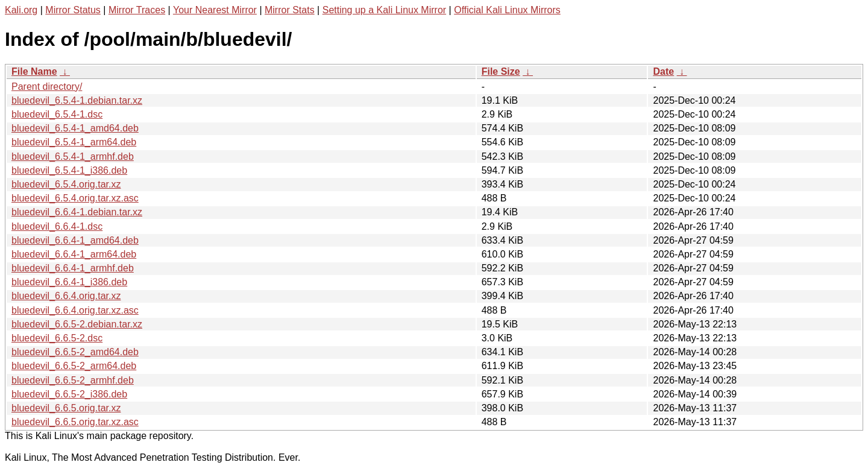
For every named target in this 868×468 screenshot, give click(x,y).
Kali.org (21, 10)
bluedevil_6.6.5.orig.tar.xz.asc (75, 422)
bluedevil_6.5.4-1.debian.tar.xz (77, 100)
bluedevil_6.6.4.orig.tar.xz (66, 296)
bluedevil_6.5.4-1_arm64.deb (74, 142)
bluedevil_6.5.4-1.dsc (57, 114)
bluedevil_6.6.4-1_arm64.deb (74, 254)
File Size (501, 71)
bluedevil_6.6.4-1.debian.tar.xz (77, 212)
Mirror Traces (137, 10)
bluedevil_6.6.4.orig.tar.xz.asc (75, 310)
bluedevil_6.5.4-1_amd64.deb (75, 128)
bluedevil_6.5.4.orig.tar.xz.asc (75, 198)
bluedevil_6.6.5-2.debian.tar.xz (77, 324)
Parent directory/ (47, 87)
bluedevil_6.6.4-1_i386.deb (69, 282)
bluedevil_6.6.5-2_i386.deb (69, 394)
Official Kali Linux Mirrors (507, 10)
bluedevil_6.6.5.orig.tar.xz (66, 408)
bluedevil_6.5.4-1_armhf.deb (73, 157)
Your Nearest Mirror (215, 10)
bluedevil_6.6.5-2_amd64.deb (75, 352)
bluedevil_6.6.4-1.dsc (57, 226)
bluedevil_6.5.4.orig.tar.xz (66, 184)
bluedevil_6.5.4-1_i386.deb (69, 170)
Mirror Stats (290, 10)
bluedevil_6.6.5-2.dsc (57, 338)
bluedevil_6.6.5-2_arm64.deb (74, 366)
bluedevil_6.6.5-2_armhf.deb (73, 380)
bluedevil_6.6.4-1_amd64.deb (75, 240)
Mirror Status (73, 10)
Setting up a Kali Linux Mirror (384, 10)
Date (663, 71)
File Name (34, 71)
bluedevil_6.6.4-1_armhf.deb (73, 268)
